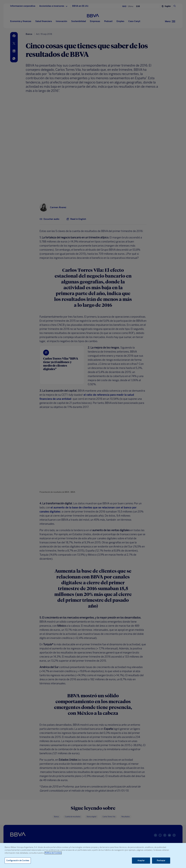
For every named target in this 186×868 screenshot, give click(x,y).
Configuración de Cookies (18, 860)
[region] (93, 855)
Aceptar (141, 860)
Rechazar (161, 860)
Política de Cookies (53, 853)
